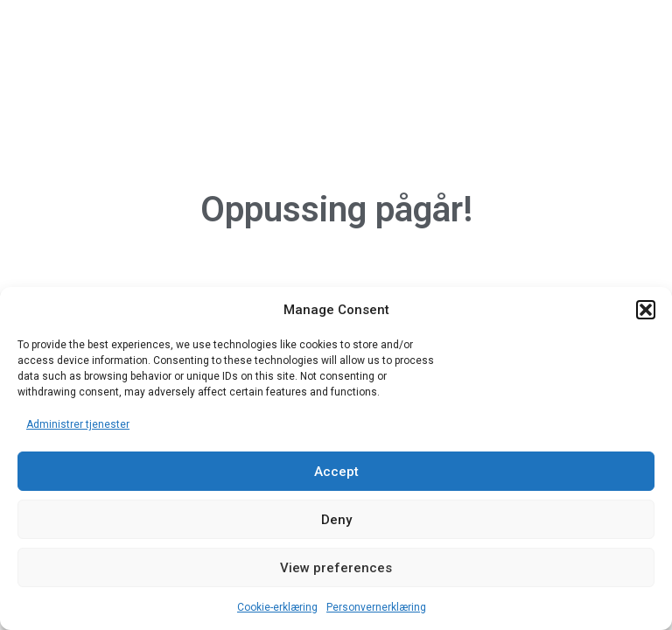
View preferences (336, 568)
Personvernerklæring (376, 607)
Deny (336, 520)
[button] (646, 310)
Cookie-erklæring (277, 607)
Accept (336, 472)
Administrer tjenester (78, 424)
